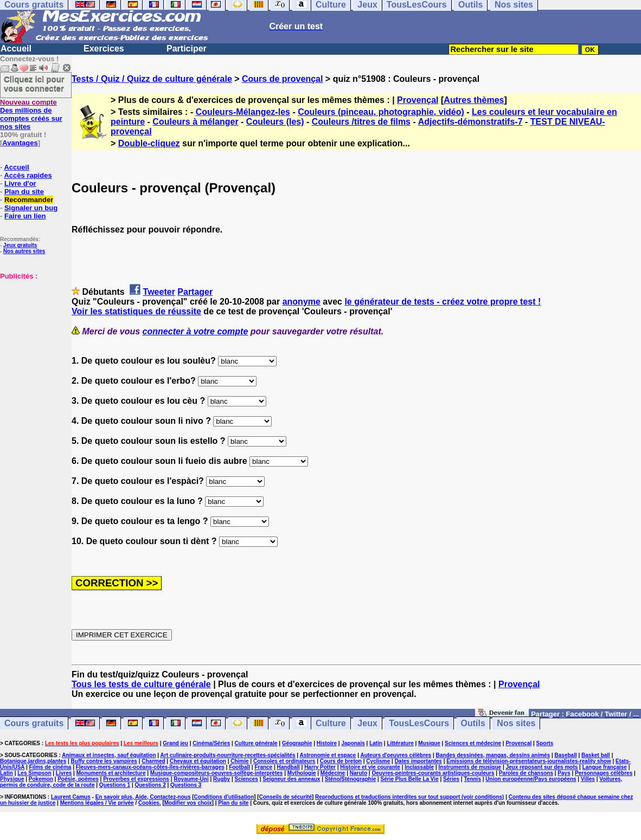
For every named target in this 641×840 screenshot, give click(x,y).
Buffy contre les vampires (104, 761)
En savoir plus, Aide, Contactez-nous (143, 797)
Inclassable (419, 767)
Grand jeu (175, 743)
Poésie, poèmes (78, 779)
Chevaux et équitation (198, 761)
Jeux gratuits (20, 245)
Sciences (246, 779)
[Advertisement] (33, 334)
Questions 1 (115, 785)
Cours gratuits (34, 723)
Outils (473, 723)
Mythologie (302, 773)
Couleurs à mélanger (195, 122)
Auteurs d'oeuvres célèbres (396, 755)
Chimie (239, 761)
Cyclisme (378, 761)
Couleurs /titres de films (361, 122)
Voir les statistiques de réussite (136, 311)
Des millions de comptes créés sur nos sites (31, 114)
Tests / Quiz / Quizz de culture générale (152, 79)
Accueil (16, 49)
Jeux (367, 723)
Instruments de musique (470, 767)
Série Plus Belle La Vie (410, 779)
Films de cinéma (50, 767)
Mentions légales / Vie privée (97, 803)
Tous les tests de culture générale (141, 684)
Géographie (297, 743)
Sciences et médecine (473, 743)
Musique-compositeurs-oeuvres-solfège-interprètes (217, 773)
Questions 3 (186, 785)
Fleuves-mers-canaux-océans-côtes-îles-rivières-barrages (150, 767)
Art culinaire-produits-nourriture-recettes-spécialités (228, 755)
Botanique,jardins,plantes (33, 761)
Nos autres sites (24, 251)
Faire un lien (25, 216)
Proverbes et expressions (136, 779)
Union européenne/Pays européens (531, 779)
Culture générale (256, 743)
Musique (429, 743)
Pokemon (41, 779)
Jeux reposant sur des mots (541, 767)
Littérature (400, 743)
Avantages (20, 143)
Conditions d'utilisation (224, 797)
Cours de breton (341, 761)
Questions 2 (150, 785)
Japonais (353, 743)
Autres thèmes (474, 100)
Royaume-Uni (191, 779)
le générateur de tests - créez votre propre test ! (443, 302)
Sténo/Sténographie (350, 779)
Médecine (333, 773)
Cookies (149, 803)
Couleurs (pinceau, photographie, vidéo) (381, 112)
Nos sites (516, 723)
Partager (195, 292)
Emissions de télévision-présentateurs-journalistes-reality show (528, 761)
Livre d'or (20, 183)
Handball (289, 767)
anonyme (302, 302)
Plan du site (24, 192)
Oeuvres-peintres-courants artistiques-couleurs (433, 773)
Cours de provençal (282, 79)
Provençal (418, 100)
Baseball (566, 755)
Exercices (104, 49)
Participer (187, 49)
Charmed (153, 761)
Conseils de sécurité (286, 797)
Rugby (222, 779)
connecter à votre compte (195, 331)
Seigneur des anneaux (291, 779)
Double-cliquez (149, 143)
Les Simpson (34, 773)
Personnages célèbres (604, 773)
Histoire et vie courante (370, 767)
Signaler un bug (31, 208)
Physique (12, 779)
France (263, 767)
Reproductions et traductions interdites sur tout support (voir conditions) (409, 797)
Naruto (358, 773)
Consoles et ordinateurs (284, 761)
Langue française (605, 767)
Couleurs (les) (275, 122)
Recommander (29, 200)
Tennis (472, 779)
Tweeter (159, 292)
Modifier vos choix (188, 803)
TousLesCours (419, 723)
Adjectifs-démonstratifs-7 (470, 122)
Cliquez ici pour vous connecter (34, 83)
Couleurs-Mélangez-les (243, 112)
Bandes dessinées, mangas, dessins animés (493, 755)
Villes (588, 779)
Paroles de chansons (526, 773)
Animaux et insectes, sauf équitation (109, 755)
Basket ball (596, 755)
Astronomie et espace (328, 755)
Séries (451, 779)
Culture (331, 723)
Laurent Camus (71, 797)
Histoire (327, 743)
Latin (376, 743)
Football (239, 767)
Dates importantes (418, 761)
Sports (545, 743)
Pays (564, 773)
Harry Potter (320, 767)
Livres (64, 773)
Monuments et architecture (111, 773)
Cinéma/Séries (211, 743)
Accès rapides (28, 175)
